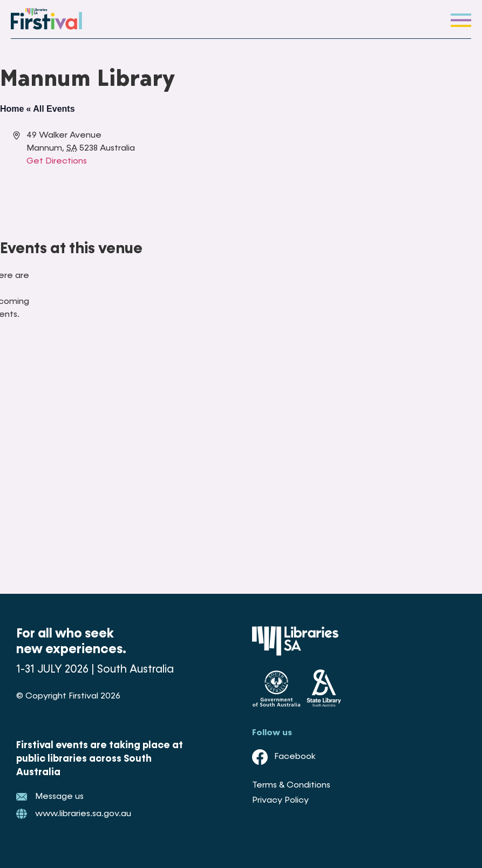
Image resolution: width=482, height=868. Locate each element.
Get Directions (57, 161)
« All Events (50, 109)
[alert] (9, 295)
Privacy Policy (280, 801)
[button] (461, 19)
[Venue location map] (345, 169)
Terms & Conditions (291, 785)
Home (12, 109)
